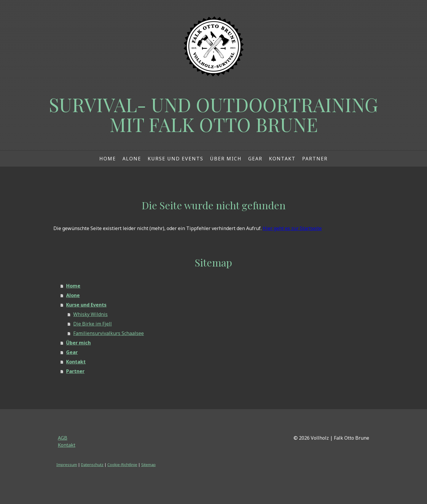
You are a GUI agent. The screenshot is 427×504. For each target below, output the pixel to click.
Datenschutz (92, 465)
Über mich (226, 159)
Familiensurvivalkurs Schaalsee (109, 333)
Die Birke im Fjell (93, 324)
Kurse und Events (176, 159)
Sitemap (148, 465)
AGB (63, 438)
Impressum (67, 465)
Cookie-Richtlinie (122, 465)
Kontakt (282, 159)
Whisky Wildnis (90, 314)
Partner (315, 159)
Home (108, 159)
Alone (132, 159)
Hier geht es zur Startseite (292, 228)
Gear (255, 159)
